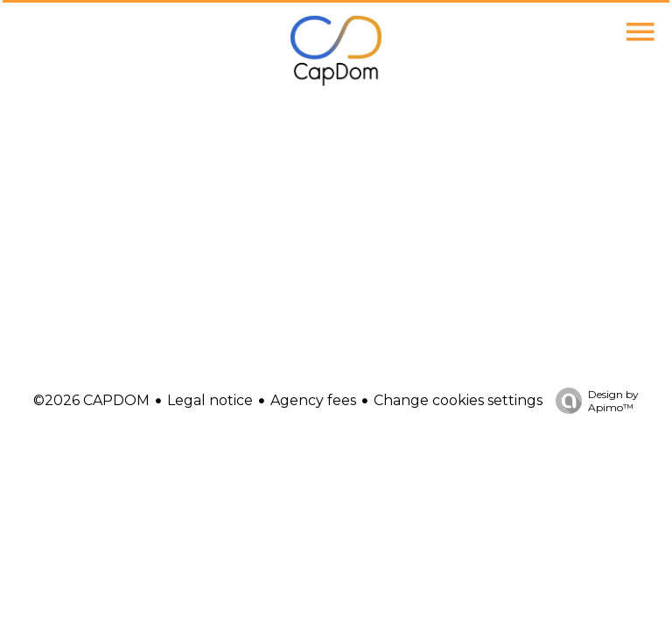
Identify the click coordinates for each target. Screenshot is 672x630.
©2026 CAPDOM (91, 400)
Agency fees (313, 400)
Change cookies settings (458, 400)
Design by (593, 401)
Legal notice (210, 400)
